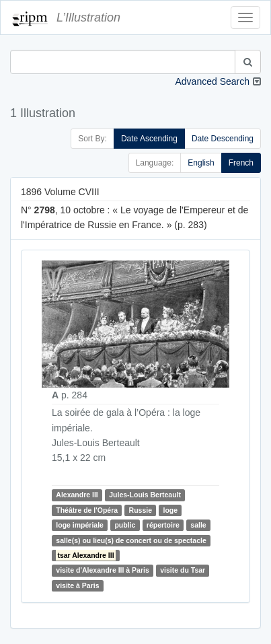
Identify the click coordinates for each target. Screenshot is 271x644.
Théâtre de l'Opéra (87, 510)
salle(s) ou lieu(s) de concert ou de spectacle (131, 540)
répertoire (163, 525)
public (125, 525)
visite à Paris (77, 585)
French (241, 163)
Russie (141, 510)
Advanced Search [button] (212, 81)
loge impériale (80, 525)
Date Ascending (149, 139)
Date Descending (223, 139)
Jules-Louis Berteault (145, 495)
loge (170, 510)
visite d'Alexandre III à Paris (102, 570)
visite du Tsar (183, 570)
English (201, 163)
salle (198, 525)
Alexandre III (77, 495)
